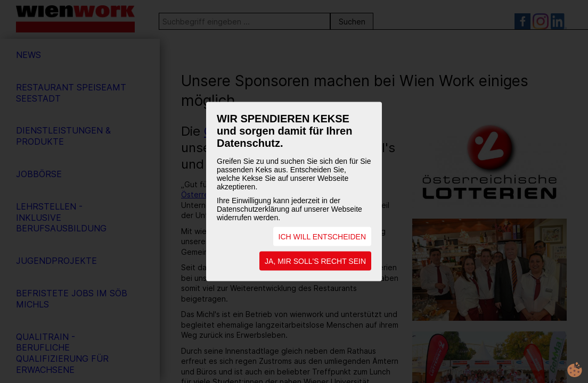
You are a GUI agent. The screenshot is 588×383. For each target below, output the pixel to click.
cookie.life (575, 370)
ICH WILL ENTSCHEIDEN (322, 237)
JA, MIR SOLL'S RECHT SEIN (315, 261)
